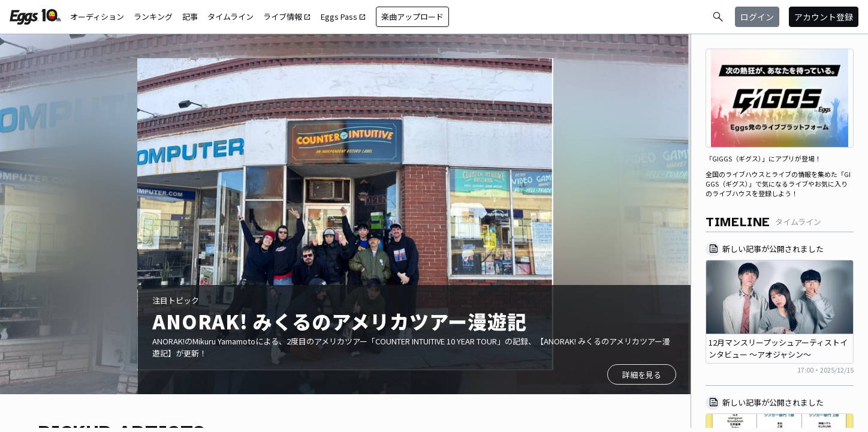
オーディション (97, 16)
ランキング (153, 16)
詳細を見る (642, 375)
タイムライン (230, 16)
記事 (190, 16)
